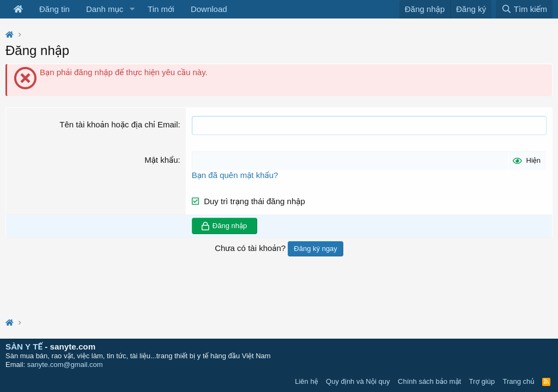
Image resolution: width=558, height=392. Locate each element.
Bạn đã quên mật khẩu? (235, 175)
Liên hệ (306, 381)
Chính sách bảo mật (429, 381)
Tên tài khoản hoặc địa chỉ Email (119, 124)
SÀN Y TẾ (24, 347)
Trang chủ (519, 381)
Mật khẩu (161, 160)
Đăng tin (54, 9)
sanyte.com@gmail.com (65, 365)
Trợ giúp (482, 381)
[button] (132, 9)
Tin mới (161, 9)
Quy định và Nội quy (358, 381)
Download (209, 9)
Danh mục (105, 9)
